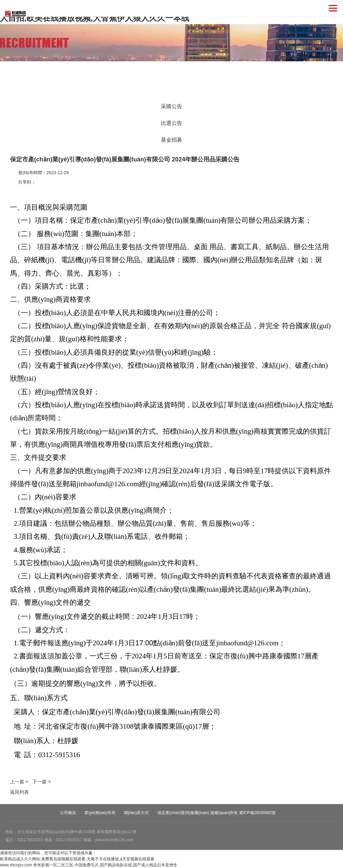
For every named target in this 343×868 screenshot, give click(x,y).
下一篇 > (42, 782)
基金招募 (171, 140)
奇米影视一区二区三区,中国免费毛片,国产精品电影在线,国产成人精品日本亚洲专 (105, 865)
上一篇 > (19, 782)
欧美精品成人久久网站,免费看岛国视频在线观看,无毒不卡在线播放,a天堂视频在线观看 (77, 859)
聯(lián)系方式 (136, 813)
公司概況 (68, 813)
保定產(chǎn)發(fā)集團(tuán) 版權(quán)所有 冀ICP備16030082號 (217, 813)
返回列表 (19, 792)
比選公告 (171, 123)
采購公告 (171, 106)
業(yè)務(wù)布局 (100, 813)
